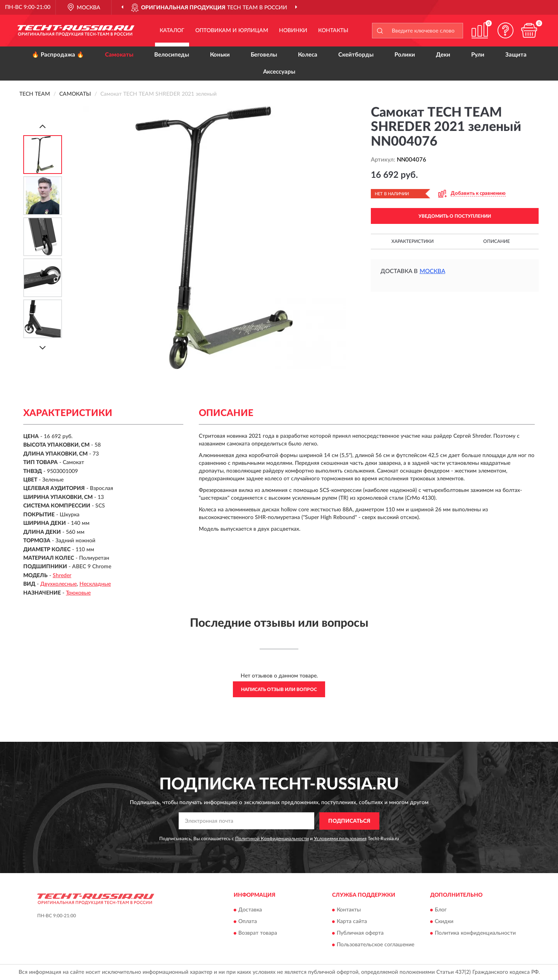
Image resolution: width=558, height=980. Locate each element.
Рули (478, 55)
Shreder (62, 576)
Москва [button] (432, 271)
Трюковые (78, 593)
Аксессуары (279, 72)
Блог (441, 910)
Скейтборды (356, 55)
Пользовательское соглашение (375, 945)
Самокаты (119, 55)
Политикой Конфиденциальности (272, 839)
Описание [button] (497, 241)
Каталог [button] (172, 31)
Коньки (220, 55)
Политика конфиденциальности (475, 933)
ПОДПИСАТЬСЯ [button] (349, 821)
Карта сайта (352, 922)
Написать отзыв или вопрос (279, 689)
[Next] (43, 348)
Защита (516, 55)
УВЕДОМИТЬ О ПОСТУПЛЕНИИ (455, 216)
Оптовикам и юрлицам (232, 31)
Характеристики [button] (412, 241)
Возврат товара (258, 933)
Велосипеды (172, 55)
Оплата (248, 922)
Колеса (308, 55)
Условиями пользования (340, 839)
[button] (506, 30)
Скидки (444, 922)
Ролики (405, 55)
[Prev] (43, 126)
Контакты (333, 31)
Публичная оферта (360, 933)
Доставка (250, 910)
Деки (443, 55)
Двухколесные (59, 584)
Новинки (293, 31)
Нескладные (95, 584)
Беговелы (264, 55)
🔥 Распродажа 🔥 (58, 55)
